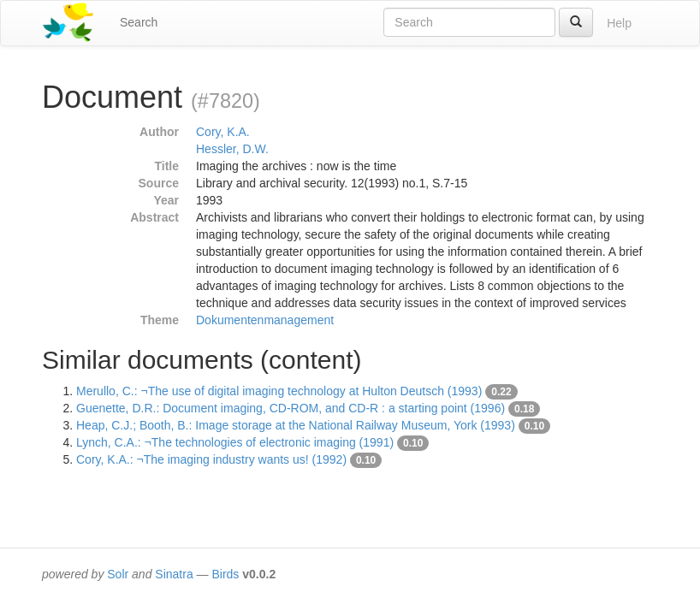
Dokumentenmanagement (265, 320)
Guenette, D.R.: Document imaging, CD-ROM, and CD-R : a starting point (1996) (291, 408)
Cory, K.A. (223, 132)
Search (139, 22)
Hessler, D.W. (232, 149)
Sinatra (174, 574)
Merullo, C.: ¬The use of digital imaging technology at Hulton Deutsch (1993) (279, 391)
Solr (118, 574)
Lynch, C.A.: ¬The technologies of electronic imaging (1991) (235, 442)
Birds (225, 574)
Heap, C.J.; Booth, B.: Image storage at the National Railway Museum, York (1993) (296, 425)
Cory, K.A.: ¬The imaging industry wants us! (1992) (211, 459)
